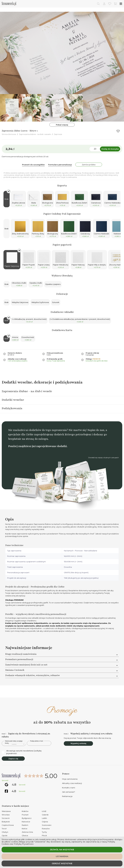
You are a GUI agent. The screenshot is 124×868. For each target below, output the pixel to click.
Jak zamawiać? (69, 792)
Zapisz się (13, 759)
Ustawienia (62, 856)
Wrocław (6, 815)
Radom (25, 825)
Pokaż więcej (62, 125)
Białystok (6, 822)
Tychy (44, 832)
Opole (5, 835)
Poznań (25, 815)
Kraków (25, 811)
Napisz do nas (96, 430)
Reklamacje (67, 796)
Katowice (26, 822)
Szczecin (6, 818)
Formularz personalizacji (60, 165)
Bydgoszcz (27, 818)
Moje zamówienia (70, 779)
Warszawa (6, 811)
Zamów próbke (89, 165)
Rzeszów (46, 829)
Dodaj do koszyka (110, 149)
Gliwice (25, 835)
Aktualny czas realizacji (72, 783)
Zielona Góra (27, 832)
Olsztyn (5, 832)
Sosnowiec (47, 825)
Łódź (44, 811)
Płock (44, 835)
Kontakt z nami (69, 788)
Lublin (44, 818)
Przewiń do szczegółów (33, 165)
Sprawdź (5, 780)
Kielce (25, 829)
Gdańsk (45, 815)
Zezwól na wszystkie (62, 850)
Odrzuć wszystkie (62, 863)
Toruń (4, 829)
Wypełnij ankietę (78, 743)
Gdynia (45, 822)
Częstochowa (8, 825)
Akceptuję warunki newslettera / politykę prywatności (22, 752)
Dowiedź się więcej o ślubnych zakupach (104, 458)
